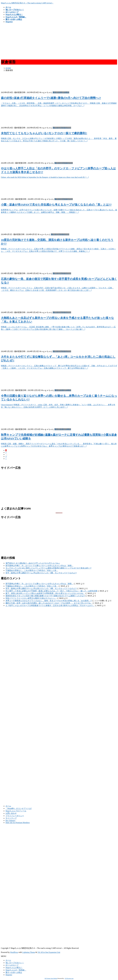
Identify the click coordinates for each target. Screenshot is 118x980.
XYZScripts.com (69, 978)
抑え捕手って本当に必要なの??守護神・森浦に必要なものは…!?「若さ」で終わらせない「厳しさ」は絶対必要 (51, 591)
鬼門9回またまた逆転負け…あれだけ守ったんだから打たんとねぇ (33, 563)
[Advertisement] (59, 41)
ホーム (8, 806)
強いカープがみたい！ (62, 128)
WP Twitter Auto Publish (51, 978)
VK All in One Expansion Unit (49, 952)
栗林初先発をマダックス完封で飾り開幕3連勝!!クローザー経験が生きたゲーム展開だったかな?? (45, 596)
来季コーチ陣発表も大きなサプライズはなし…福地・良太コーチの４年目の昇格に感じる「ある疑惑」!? (49, 601)
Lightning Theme (29, 952)
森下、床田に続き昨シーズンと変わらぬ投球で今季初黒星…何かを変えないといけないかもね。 (45, 593)
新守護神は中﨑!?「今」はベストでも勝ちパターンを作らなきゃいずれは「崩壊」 (39, 566)
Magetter (9, 975)
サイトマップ (11, 818)
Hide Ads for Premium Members (18, 823)
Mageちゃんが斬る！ (14, 968)
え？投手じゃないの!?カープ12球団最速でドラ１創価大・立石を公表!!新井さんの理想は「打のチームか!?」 (50, 605)
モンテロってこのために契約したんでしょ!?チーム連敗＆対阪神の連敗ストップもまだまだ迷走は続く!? (48, 568)
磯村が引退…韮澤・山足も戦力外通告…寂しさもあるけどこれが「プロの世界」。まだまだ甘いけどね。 (49, 603)
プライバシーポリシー (15, 816)
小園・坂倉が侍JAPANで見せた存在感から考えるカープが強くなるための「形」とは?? (56, 205)
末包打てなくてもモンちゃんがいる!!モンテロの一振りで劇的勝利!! (44, 133)
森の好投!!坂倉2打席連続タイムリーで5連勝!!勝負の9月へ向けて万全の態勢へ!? (51, 98)
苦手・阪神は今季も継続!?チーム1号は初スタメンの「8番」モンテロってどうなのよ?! (41, 573)
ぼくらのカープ (12, 965)
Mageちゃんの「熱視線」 (16, 970)
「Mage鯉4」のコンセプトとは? (19, 808)
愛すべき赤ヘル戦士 (61, 92)
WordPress (14, 952)
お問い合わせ (11, 813)
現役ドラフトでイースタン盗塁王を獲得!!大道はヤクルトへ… (31, 598)
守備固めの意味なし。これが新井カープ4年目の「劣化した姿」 (32, 570)
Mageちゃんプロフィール (16, 811)
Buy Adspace (10, 820)
